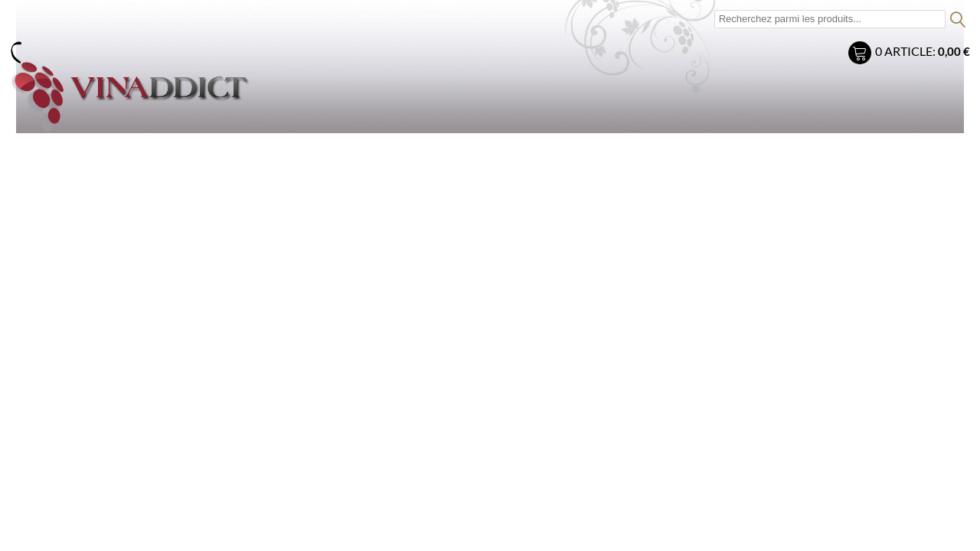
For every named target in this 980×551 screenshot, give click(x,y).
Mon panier (862, 55)
